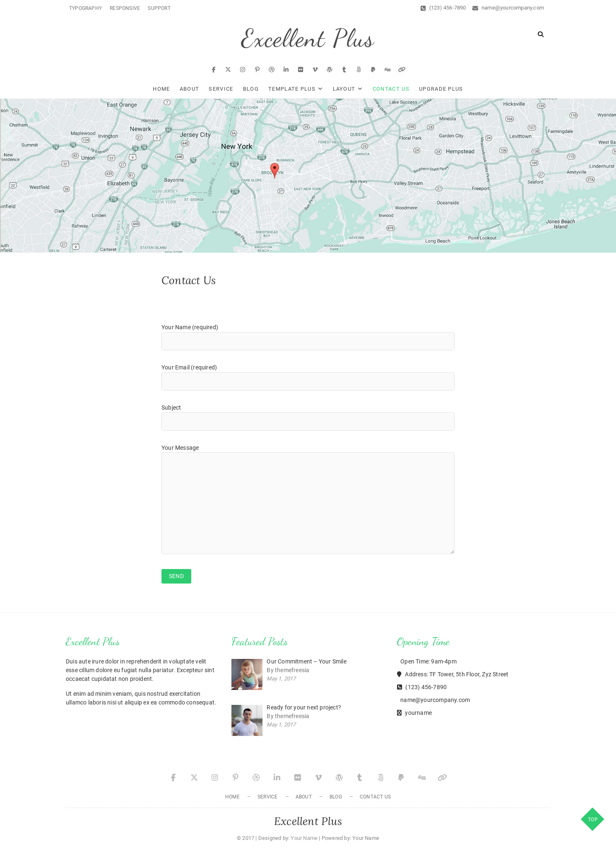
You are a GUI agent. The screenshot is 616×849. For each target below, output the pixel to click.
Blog (251, 89)
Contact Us (391, 89)
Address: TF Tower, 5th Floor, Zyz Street (453, 674)
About (190, 89)
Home (161, 89)
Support (159, 8)
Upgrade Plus (441, 89)
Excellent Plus (308, 38)
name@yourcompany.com (508, 8)
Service (221, 89)
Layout (344, 89)
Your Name (304, 838)
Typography (85, 8)
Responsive (125, 8)
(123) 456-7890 (443, 8)
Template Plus (292, 89)
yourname (414, 713)
